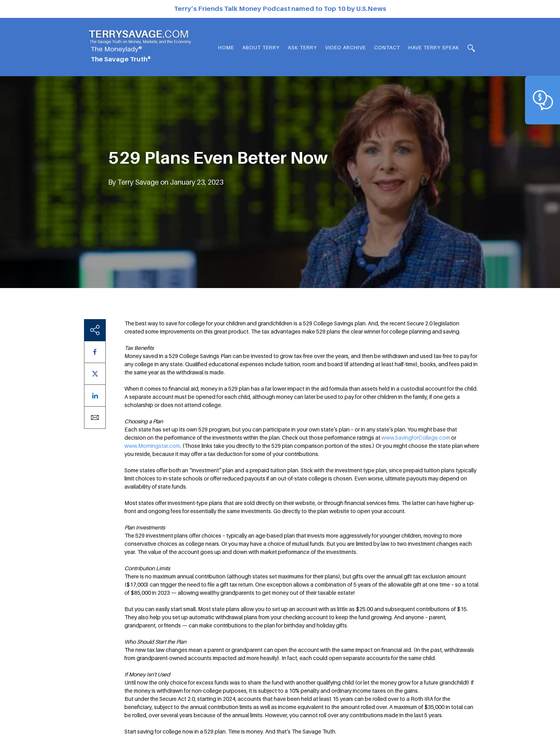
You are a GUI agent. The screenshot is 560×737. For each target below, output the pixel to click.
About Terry (261, 47)
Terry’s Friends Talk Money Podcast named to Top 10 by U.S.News (280, 9)
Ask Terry (302, 47)
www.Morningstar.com (152, 446)
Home (226, 47)
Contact (387, 47)
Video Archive (346, 47)
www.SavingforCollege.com (416, 437)
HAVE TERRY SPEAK (434, 47)
